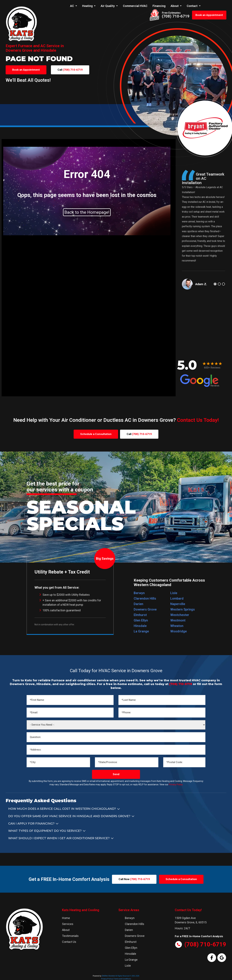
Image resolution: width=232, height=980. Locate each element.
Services (68, 924)
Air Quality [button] (108, 6)
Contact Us (69, 942)
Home (66, 918)
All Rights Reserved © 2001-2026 (127, 976)
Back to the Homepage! (87, 212)
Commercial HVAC (135, 6)
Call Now (134, 879)
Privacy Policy (176, 784)
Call (70, 70)
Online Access (108, 976)
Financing (159, 6)
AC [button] (72, 6)
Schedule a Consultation (96, 434)
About (66, 930)
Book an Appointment (209, 15)
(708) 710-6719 (176, 16)
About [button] (175, 6)
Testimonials (70, 936)
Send (116, 774)
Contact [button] (192, 6)
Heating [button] (88, 6)
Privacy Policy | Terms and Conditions (116, 979)
